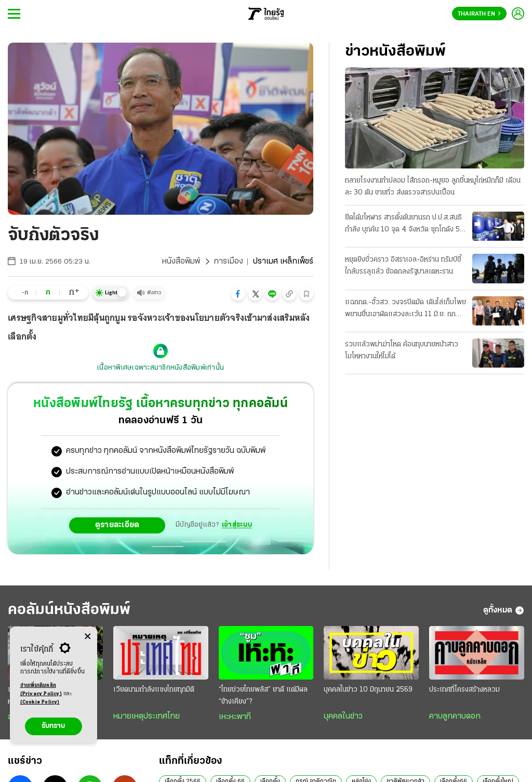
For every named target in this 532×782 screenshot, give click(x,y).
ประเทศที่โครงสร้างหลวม (464, 690)
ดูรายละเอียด (117, 525)
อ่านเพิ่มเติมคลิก (41, 690)
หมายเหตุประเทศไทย (147, 716)
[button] (238, 294)
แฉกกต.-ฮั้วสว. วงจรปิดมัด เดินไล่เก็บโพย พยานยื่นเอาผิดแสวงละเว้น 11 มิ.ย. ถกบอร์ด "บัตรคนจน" (405, 309)
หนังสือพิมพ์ (181, 262)
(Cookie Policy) (40, 702)
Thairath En (479, 14)
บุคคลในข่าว (343, 716)
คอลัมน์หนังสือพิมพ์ (69, 610)
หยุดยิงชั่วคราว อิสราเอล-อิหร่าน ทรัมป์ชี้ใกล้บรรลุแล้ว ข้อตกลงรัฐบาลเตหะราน (403, 266)
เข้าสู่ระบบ (237, 525)
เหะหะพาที (235, 717)
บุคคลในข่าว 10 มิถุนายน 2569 (368, 690)
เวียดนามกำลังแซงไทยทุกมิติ (154, 690)
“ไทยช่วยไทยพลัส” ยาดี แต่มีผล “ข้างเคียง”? (263, 696)
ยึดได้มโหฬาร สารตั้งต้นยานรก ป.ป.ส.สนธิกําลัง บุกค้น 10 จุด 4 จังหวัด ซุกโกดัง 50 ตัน (405, 225)
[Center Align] (88, 637)
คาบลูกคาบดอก (455, 716)
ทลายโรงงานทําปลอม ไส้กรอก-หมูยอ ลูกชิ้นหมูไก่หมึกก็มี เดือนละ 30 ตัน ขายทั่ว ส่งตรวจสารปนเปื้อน (433, 187)
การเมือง (228, 262)
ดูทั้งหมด (504, 610)
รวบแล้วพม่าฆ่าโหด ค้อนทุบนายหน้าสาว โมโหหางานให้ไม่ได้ (402, 350)
